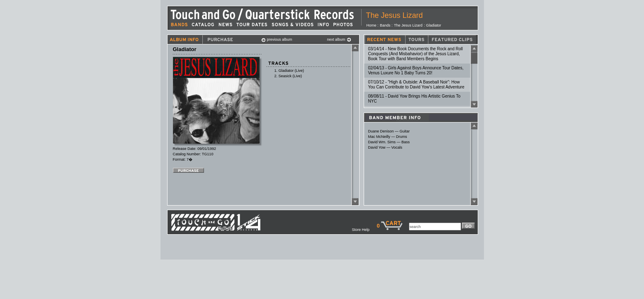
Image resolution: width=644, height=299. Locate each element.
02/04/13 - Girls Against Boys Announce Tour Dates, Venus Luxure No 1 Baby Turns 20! (416, 70)
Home (372, 25)
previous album (277, 39)
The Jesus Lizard (395, 15)
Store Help (364, 230)
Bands (385, 25)
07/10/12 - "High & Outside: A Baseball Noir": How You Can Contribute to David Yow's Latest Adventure (416, 85)
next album (339, 39)
